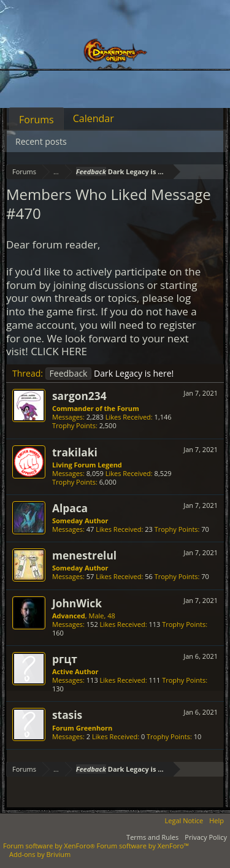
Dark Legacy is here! (110, 373)
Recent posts (41, 141)
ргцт (65, 659)
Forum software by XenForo (50, 846)
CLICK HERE (59, 351)
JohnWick (77, 603)
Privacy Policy (206, 837)
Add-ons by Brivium (40, 854)
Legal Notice (184, 820)
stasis (67, 715)
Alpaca (70, 508)
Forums (36, 120)
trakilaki (75, 452)
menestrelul (84, 555)
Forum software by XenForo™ (143, 846)
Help (217, 820)
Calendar (94, 118)
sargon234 (79, 396)
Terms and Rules (152, 837)
